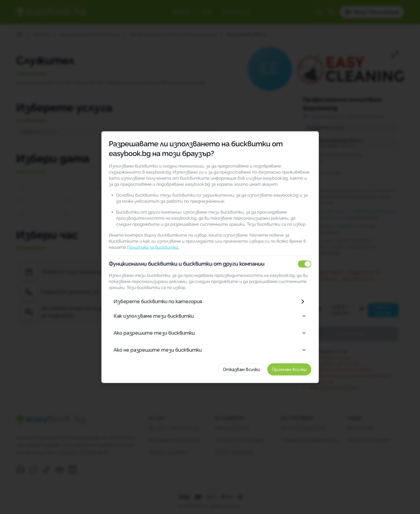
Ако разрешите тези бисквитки (210, 333)
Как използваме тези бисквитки (210, 316)
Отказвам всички (249, 369)
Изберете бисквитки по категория (210, 301)
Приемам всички (297, 369)
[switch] (312, 264)
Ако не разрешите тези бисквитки (210, 350)
